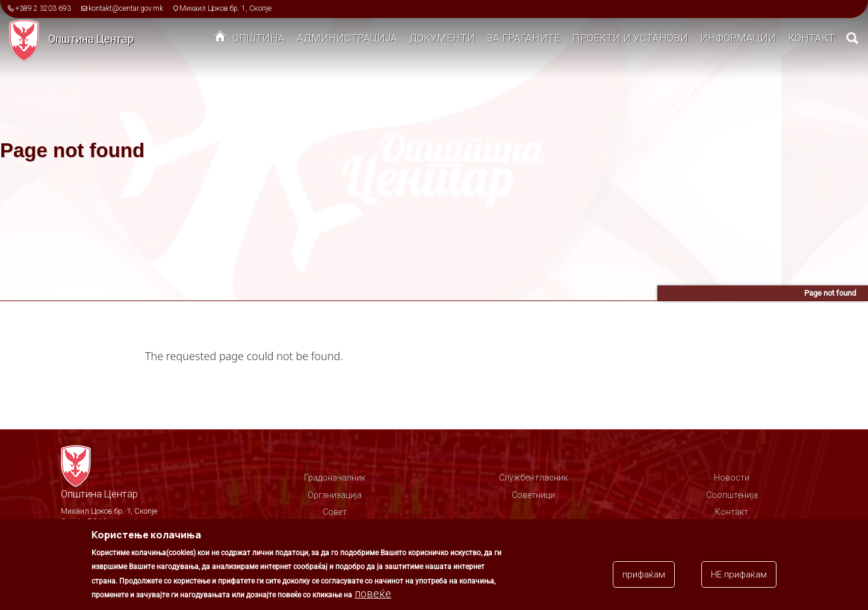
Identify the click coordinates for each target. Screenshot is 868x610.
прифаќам (644, 576)
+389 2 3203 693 (43, 8)
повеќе (373, 596)
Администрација (347, 38)
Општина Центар (91, 39)
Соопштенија (732, 495)
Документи (442, 38)
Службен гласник (533, 478)
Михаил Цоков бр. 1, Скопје (225, 8)
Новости (732, 478)
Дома (220, 39)
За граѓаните (524, 38)
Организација (335, 495)
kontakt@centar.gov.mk (126, 8)
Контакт (811, 38)
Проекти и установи (630, 38)
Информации (738, 38)
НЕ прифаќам (739, 576)
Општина (259, 38)
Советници (533, 495)
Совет (335, 512)
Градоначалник (335, 478)
